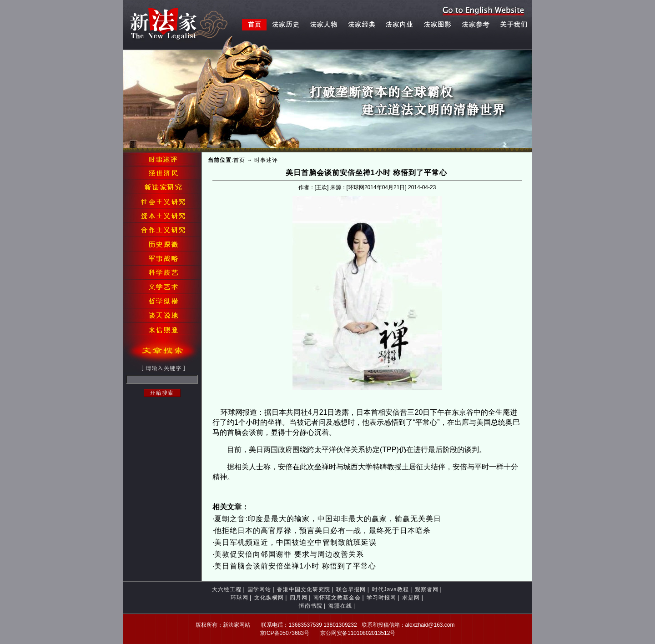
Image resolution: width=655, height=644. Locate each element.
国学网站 (259, 589)
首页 (239, 160)
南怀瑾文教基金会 (337, 598)
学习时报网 (381, 598)
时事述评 (266, 160)
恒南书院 (311, 606)
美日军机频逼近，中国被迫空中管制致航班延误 (295, 542)
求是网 (411, 598)
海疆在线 (340, 606)
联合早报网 (351, 589)
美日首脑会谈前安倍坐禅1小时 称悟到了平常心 (295, 566)
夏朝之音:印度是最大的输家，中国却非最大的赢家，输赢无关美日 (327, 519)
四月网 (299, 598)
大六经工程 (227, 589)
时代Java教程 (390, 589)
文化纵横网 (269, 598)
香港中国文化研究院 (304, 589)
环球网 (239, 598)
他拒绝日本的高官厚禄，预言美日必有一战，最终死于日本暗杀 (322, 531)
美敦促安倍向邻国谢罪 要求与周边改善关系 (289, 554)
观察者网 (427, 589)
